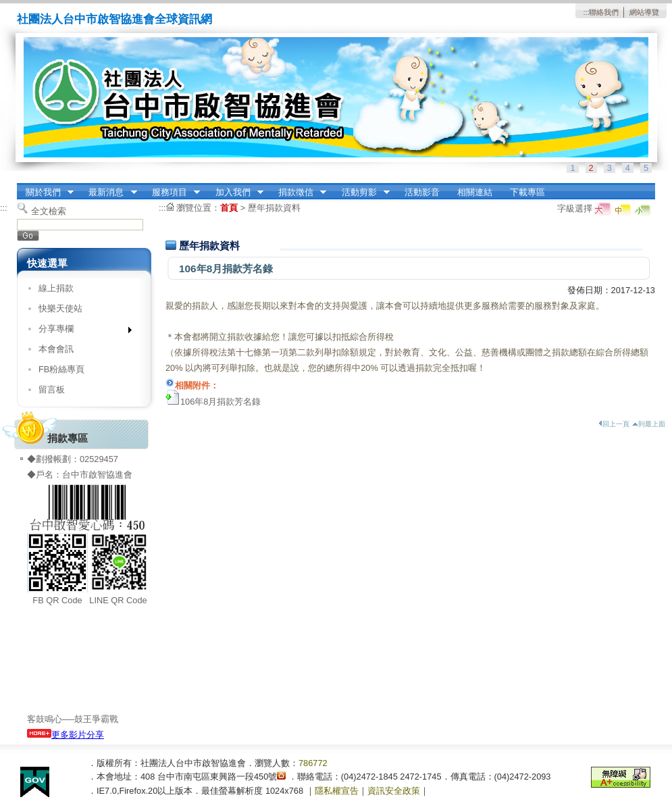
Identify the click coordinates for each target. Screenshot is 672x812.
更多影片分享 (66, 735)
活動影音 (422, 192)
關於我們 (45, 193)
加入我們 (235, 193)
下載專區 (527, 192)
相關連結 (475, 192)
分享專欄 (81, 331)
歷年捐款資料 (274, 208)
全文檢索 (49, 211)
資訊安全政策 (394, 791)
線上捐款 (56, 288)
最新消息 (109, 193)
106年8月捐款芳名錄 (221, 402)
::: (586, 12)
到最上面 (649, 424)
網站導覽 (644, 12)
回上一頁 (614, 424)
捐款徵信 (298, 193)
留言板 (52, 389)
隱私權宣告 (337, 791)
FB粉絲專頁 (61, 369)
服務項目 (172, 193)
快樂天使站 (60, 308)
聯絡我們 (604, 12)
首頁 (229, 208)
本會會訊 (56, 349)
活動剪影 (361, 193)
